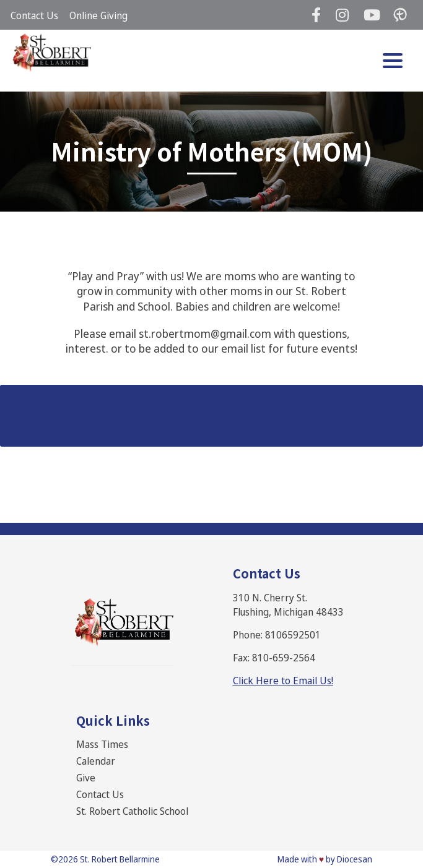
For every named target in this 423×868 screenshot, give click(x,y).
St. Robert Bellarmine (120, 859)
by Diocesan (349, 859)
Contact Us (34, 15)
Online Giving (98, 15)
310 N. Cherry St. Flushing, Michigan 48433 (288, 605)
